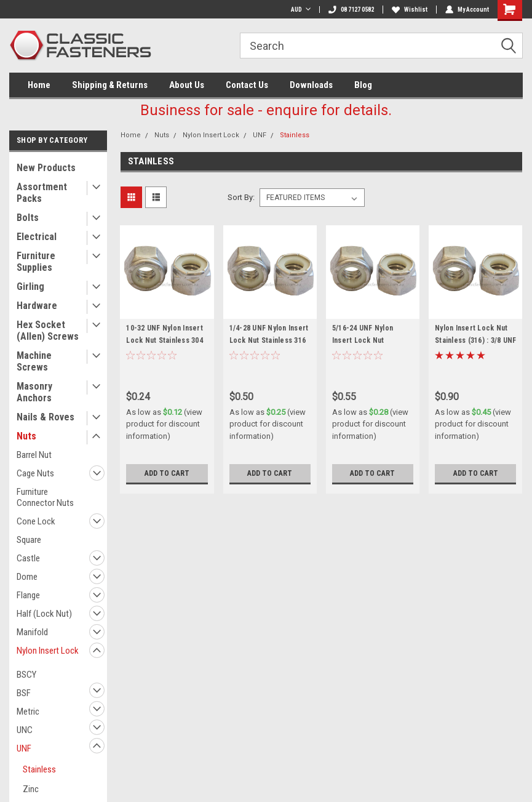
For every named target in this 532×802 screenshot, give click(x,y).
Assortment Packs (42, 193)
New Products (46, 168)
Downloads (311, 85)
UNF (24, 748)
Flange (28, 595)
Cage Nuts (35, 473)
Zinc (31, 789)
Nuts (26, 436)
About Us (187, 85)
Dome (27, 577)
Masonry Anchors (34, 392)
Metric (28, 712)
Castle (28, 558)
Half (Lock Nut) (44, 614)
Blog (363, 85)
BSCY (26, 675)
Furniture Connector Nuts (45, 497)
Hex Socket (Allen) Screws (48, 331)
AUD (301, 10)
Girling (30, 287)
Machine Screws (34, 361)
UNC (25, 730)
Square (29, 540)
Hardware (37, 306)
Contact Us (247, 85)
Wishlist (410, 10)
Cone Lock (36, 521)
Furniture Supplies (36, 262)
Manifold (32, 632)
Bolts (28, 218)
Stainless (39, 769)
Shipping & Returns (110, 85)
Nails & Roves (46, 417)
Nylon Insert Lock (48, 651)
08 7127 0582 (351, 10)
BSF (24, 693)
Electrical (37, 237)
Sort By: (241, 197)
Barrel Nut (34, 455)
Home (39, 85)
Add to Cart (167, 473)
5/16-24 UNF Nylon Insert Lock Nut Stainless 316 (363, 340)
